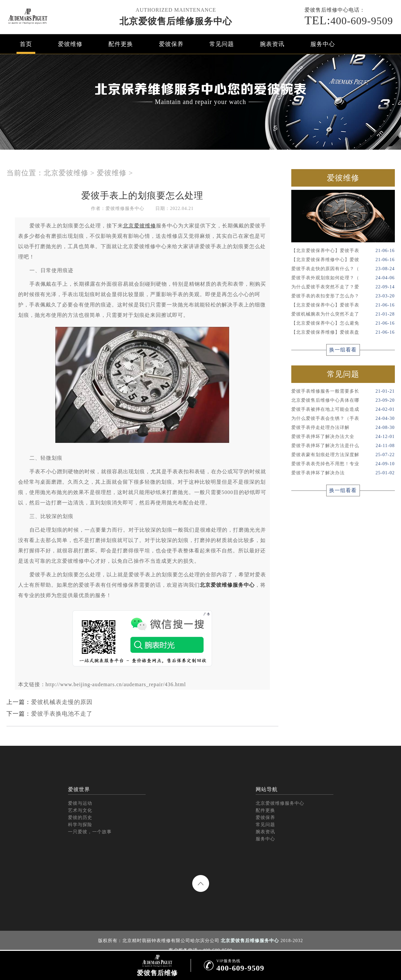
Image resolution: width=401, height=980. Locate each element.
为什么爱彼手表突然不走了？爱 (343, 287)
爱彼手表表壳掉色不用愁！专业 (343, 464)
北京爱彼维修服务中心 (227, 585)
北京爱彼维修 (66, 173)
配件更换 (121, 44)
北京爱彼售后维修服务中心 (176, 21)
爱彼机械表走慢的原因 (62, 702)
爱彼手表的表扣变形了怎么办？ (343, 296)
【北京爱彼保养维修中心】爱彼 (343, 260)
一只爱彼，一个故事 (90, 832)
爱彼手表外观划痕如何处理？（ (343, 278)
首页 (26, 44)
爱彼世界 (79, 789)
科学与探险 (80, 825)
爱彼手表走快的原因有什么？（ (343, 269)
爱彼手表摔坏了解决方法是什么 (343, 446)
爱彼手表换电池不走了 (62, 714)
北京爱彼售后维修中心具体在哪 (343, 400)
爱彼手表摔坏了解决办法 (343, 473)
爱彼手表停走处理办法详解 (343, 428)
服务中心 (323, 44)
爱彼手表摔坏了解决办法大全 (343, 437)
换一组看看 (343, 350)
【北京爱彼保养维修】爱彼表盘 (343, 332)
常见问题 (222, 44)
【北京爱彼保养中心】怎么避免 (343, 323)
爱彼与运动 (80, 803)
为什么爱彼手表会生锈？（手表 (343, 419)
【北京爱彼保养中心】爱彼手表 (343, 251)
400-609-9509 (349, 20)
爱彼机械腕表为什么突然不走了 (343, 314)
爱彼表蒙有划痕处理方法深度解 (343, 455)
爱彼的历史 (80, 818)
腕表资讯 (272, 44)
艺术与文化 (80, 810)
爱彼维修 (70, 44)
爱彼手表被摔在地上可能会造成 (343, 409)
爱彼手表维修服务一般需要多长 (343, 391)
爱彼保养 (171, 44)
